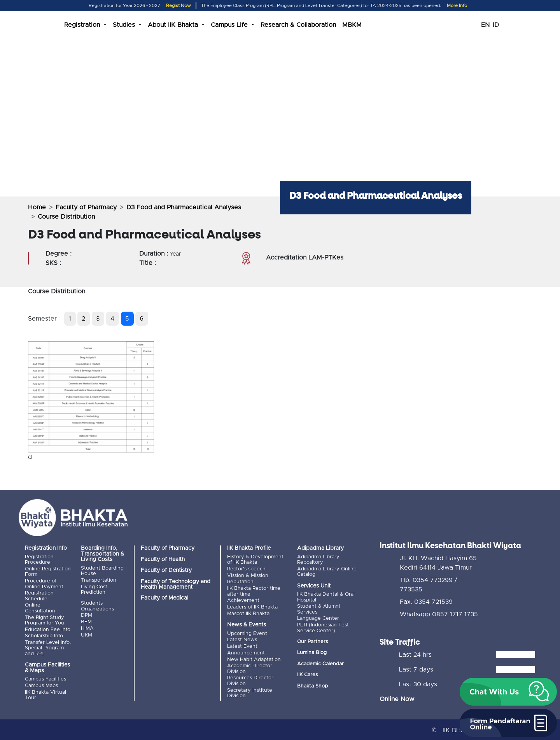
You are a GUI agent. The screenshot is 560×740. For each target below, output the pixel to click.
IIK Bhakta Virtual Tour (45, 694)
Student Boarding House (102, 571)
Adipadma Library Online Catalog (327, 572)
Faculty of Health (163, 559)
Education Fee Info (48, 629)
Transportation (99, 580)
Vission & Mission (248, 575)
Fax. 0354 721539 (426, 601)
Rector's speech (246, 569)
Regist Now (178, 6)
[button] (508, 692)
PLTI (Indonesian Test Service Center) (323, 627)
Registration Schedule (39, 595)
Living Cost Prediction (94, 589)
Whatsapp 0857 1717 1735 (439, 613)
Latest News (242, 639)
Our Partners (312, 641)
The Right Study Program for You (45, 620)
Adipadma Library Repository (318, 560)
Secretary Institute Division (250, 691)
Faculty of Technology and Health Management (176, 584)
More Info (457, 6)
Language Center (318, 618)
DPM (87, 615)
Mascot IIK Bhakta (248, 613)
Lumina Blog (312, 652)
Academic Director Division (250, 667)
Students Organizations (97, 606)
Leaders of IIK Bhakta (252, 606)
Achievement (243, 600)
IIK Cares (307, 674)
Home (37, 207)
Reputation (240, 581)
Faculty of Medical (164, 598)
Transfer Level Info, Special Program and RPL (48, 647)
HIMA (87, 628)
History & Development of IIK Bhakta (255, 560)
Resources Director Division (250, 679)
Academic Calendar (320, 663)
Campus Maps (41, 685)
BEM (86, 622)
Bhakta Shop (312, 685)
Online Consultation (40, 608)
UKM (87, 634)
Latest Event (242, 645)
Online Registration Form (48, 572)
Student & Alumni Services (318, 609)
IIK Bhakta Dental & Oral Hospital (326, 597)
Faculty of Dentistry (166, 570)
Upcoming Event (247, 632)
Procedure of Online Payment (44, 583)
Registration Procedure (39, 560)
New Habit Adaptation (254, 658)
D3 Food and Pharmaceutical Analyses (184, 207)
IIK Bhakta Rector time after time (254, 591)
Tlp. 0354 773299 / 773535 (429, 584)
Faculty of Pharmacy (86, 207)
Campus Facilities (45, 678)
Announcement (246, 651)
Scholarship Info (44, 635)
